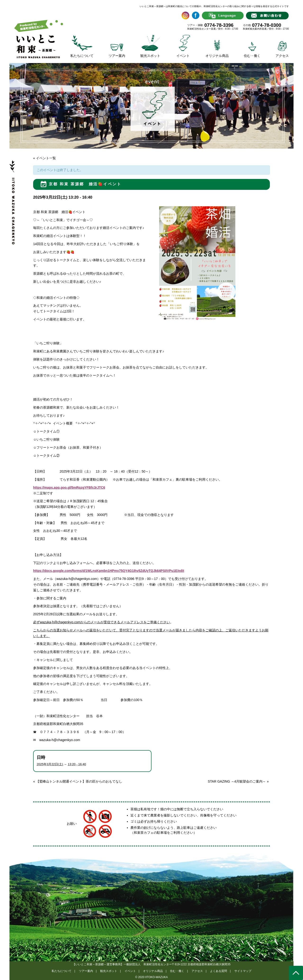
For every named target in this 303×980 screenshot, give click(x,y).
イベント (130, 971)
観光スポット (109, 971)
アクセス (197, 971)
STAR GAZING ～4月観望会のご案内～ (238, 781)
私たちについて (62, 971)
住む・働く (177, 971)
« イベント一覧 (45, 158)
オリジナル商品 (153, 971)
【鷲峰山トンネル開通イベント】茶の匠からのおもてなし (78, 781)
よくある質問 (218, 971)
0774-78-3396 (219, 25)
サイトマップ (243, 971)
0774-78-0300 (267, 25)
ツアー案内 (86, 971)
